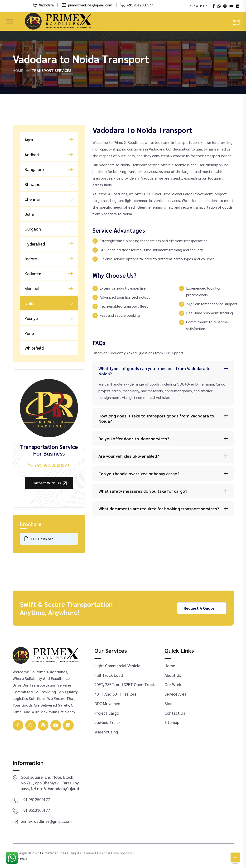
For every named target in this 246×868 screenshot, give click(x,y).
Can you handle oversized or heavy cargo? (139, 474)
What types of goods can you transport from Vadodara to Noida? (154, 371)
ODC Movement (108, 703)
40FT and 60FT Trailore (115, 694)
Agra (49, 140)
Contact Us (175, 713)
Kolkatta (49, 273)
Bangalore (49, 169)
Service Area (175, 694)
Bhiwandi (49, 184)
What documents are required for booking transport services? (159, 509)
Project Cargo (107, 713)
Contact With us (49, 483)
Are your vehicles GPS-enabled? (129, 456)
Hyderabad (49, 244)
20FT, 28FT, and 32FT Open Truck (125, 684)
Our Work (173, 684)
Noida (49, 303)
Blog (169, 703)
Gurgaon (49, 229)
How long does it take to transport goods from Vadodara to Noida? (156, 418)
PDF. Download (39, 539)
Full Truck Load (109, 675)
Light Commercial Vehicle (117, 666)
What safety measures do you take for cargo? (143, 491)
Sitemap (172, 722)
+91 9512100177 (35, 810)
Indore (49, 259)
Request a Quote (202, 608)
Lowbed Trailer (108, 722)
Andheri (49, 154)
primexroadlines (53, 853)
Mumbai (49, 288)
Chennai (49, 199)
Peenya (49, 318)
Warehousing (106, 732)
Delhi (49, 214)
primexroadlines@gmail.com (90, 5)
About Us (173, 675)
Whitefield (49, 348)
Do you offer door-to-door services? (134, 439)
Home (18, 70)
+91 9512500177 (140, 5)
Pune (49, 333)
